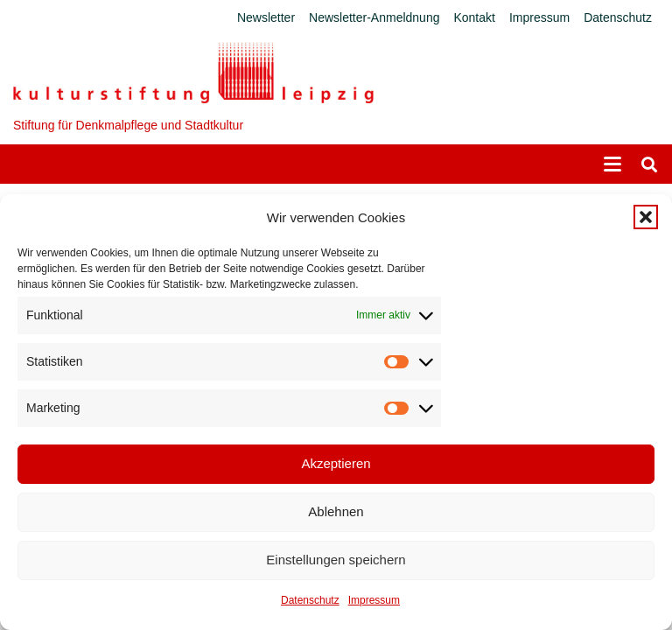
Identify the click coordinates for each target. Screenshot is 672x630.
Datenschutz (310, 600)
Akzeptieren (336, 463)
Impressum (374, 600)
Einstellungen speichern (336, 560)
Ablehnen (336, 511)
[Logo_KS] (193, 73)
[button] (646, 217)
